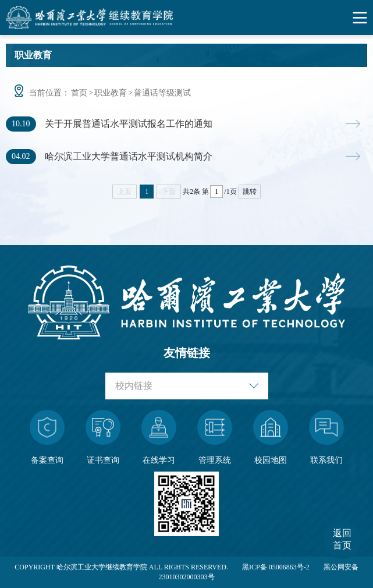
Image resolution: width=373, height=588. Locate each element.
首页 (79, 93)
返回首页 (342, 539)
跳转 (250, 192)
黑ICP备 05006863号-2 (276, 567)
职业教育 (111, 93)
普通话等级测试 (162, 93)
